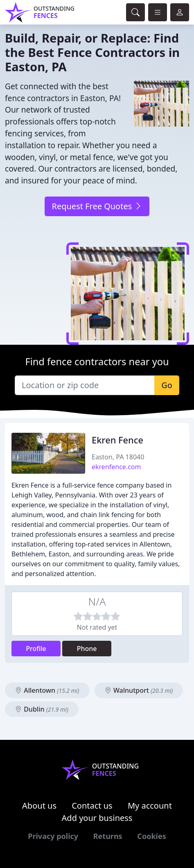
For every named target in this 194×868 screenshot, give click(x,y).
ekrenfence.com (116, 467)
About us (39, 806)
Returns (108, 836)
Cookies (151, 836)
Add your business (97, 818)
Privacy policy (53, 836)
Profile (36, 649)
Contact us (92, 806)
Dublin (42, 709)
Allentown (47, 690)
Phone (87, 649)
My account (150, 806)
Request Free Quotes (97, 206)
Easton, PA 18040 (118, 457)
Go (167, 385)
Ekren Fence (117, 440)
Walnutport (139, 690)
